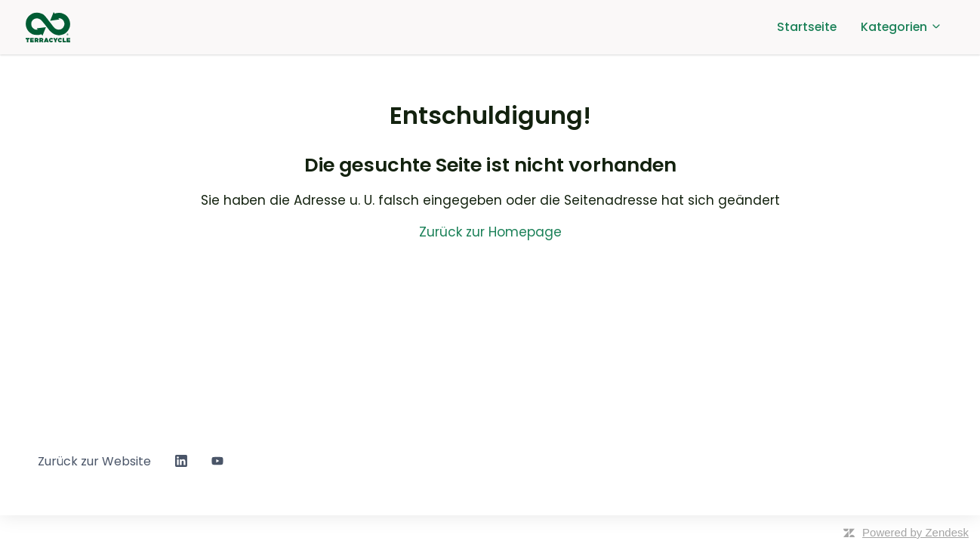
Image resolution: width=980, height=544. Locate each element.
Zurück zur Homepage (490, 232)
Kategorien (901, 27)
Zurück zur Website (94, 461)
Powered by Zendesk (915, 532)
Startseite (807, 27)
